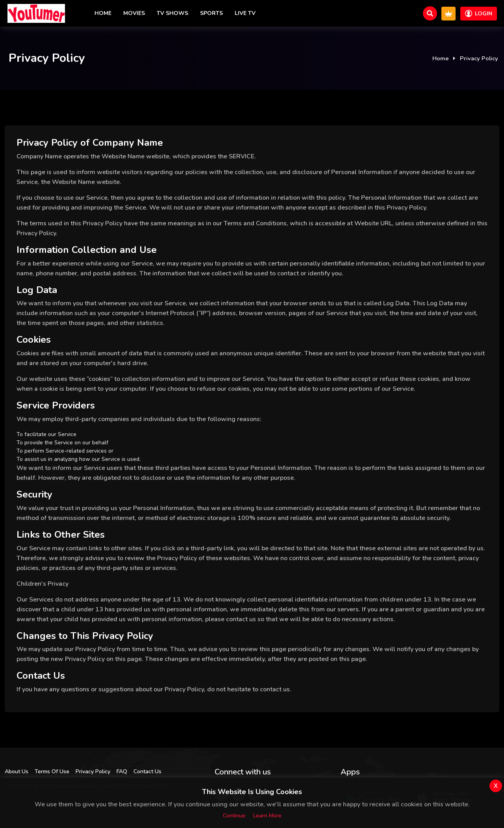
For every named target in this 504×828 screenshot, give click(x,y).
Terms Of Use (52, 771)
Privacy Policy (93, 771)
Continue (234, 816)
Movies (134, 13)
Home (103, 13)
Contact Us (147, 771)
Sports (211, 13)
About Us (17, 771)
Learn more (267, 816)
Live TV (245, 13)
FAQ (122, 771)
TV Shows (172, 13)
